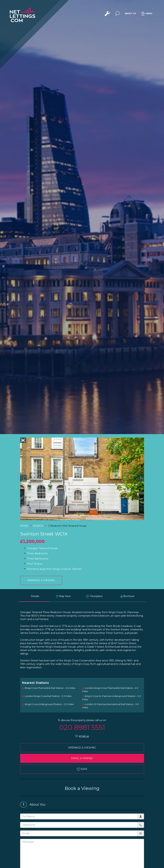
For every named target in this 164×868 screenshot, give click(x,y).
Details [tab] (35, 596)
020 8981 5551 (82, 727)
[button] (24, 478)
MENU (147, 13)
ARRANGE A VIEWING (41, 580)
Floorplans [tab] (94, 596)
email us (84, 736)
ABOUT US (130, 13)
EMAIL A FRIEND (82, 758)
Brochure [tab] (128, 596)
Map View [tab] (63, 596)
